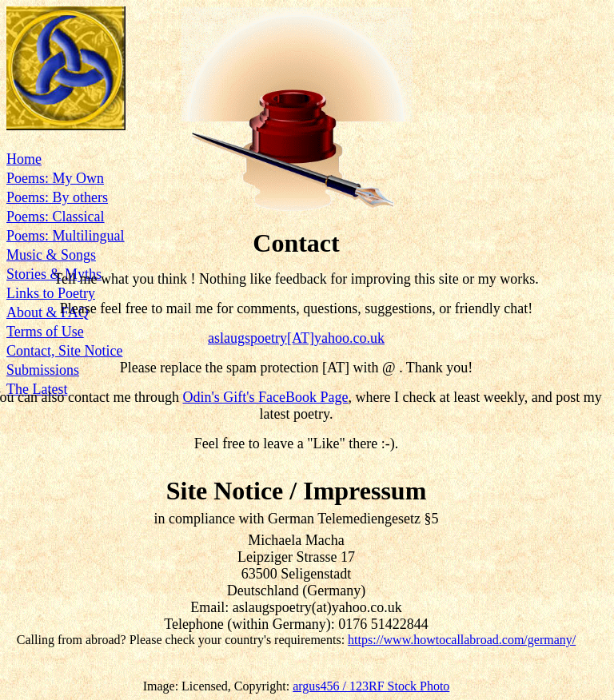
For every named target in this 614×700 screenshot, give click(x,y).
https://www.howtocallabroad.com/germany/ (462, 640)
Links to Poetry (51, 293)
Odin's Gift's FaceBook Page (265, 397)
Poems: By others (57, 197)
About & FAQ (48, 312)
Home (24, 159)
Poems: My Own (55, 178)
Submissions (43, 370)
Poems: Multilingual (66, 236)
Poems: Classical (56, 217)
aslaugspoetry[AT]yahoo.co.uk (296, 338)
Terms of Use (45, 332)
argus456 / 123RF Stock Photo (371, 686)
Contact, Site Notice (64, 351)
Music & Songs (51, 255)
